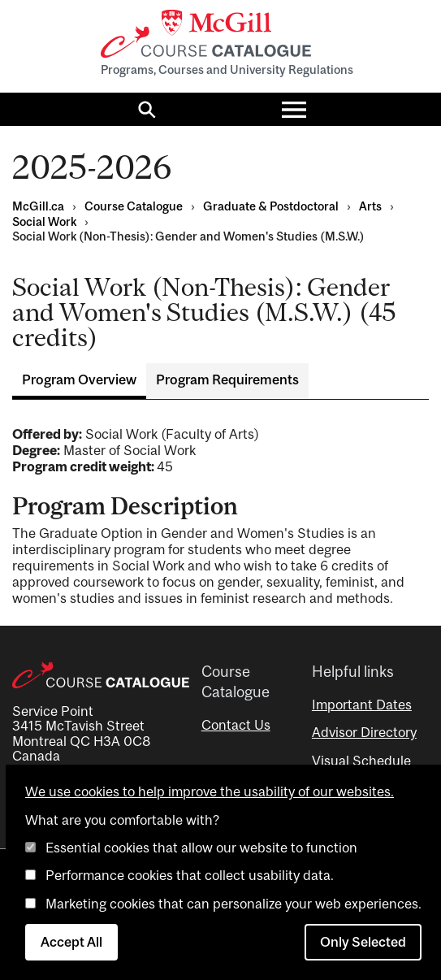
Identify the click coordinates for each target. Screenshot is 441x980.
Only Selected (363, 942)
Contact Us (236, 725)
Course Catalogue (134, 206)
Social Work (44, 221)
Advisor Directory (364, 732)
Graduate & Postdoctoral (271, 206)
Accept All (71, 942)
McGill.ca (38, 206)
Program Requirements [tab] (227, 379)
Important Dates (362, 705)
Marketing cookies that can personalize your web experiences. (233, 904)
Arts (370, 206)
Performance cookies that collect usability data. (190, 875)
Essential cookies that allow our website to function (201, 848)
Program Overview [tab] (79, 379)
